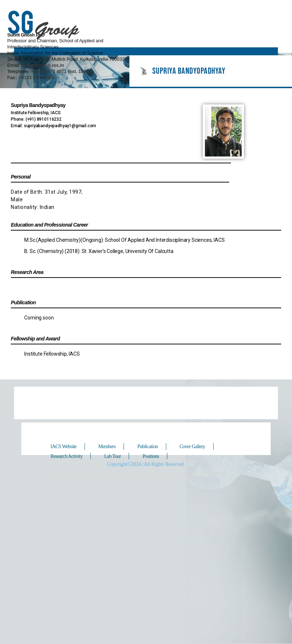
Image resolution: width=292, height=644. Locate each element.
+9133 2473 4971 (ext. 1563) (215, 43)
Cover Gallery (194, 437)
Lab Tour (114, 446)
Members (108, 437)
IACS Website (64, 437)
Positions (152, 446)
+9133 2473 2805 (192, 49)
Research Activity (67, 446)
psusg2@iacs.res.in (197, 37)
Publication (149, 437)
